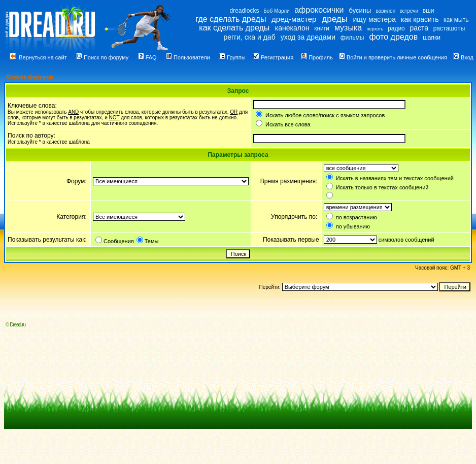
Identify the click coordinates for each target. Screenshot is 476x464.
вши (429, 11)
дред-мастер (294, 19)
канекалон (292, 28)
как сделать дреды (234, 28)
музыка (348, 28)
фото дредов (393, 37)
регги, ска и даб (249, 37)
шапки (432, 38)
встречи (409, 11)
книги (322, 28)
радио (396, 28)
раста (419, 28)
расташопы (449, 28)
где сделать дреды (231, 19)
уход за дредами (308, 37)
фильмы (352, 38)
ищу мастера (375, 19)
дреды (335, 19)
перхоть (375, 29)
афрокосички (319, 10)
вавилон (385, 11)
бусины (360, 10)
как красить (420, 19)
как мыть (456, 20)
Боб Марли (276, 11)
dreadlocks (244, 11)
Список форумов (30, 77)
